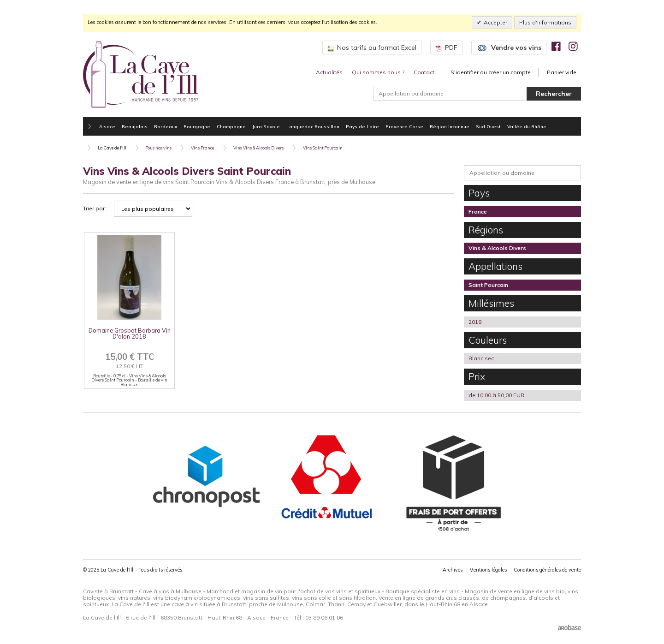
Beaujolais (135, 126)
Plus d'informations (545, 22)
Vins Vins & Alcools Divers (258, 148)
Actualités (329, 72)
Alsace (107, 126)
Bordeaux (166, 126)
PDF (446, 48)
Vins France (202, 148)
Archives (453, 570)
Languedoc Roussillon (313, 126)
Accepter (495, 22)
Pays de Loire (362, 126)
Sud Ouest (488, 126)
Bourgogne (197, 126)
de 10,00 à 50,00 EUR (496, 395)
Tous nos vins (159, 148)
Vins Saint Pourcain (323, 148)
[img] (556, 46)
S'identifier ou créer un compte (491, 72)
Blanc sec (481, 358)
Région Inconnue (450, 126)
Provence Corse (404, 126)
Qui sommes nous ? (378, 72)
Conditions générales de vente (547, 570)
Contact (424, 72)
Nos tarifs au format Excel (372, 48)
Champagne (231, 126)
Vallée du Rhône (527, 126)
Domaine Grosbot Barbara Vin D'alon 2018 (130, 333)
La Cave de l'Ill (112, 148)
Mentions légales (488, 570)
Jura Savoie (266, 126)
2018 (475, 322)
